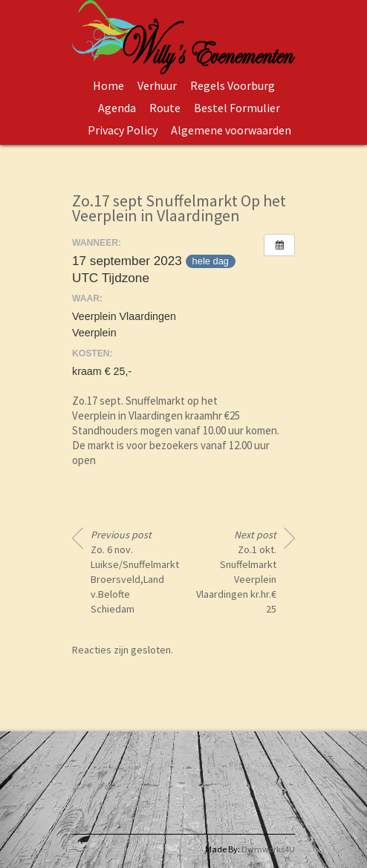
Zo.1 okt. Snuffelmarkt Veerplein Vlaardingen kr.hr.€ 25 (236, 572)
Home (108, 85)
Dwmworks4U (268, 849)
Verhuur (157, 85)
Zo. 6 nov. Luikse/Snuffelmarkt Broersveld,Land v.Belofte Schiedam (131, 572)
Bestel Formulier (237, 108)
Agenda (117, 108)
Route (165, 108)
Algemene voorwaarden (231, 130)
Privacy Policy (123, 130)
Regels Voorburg (233, 85)
